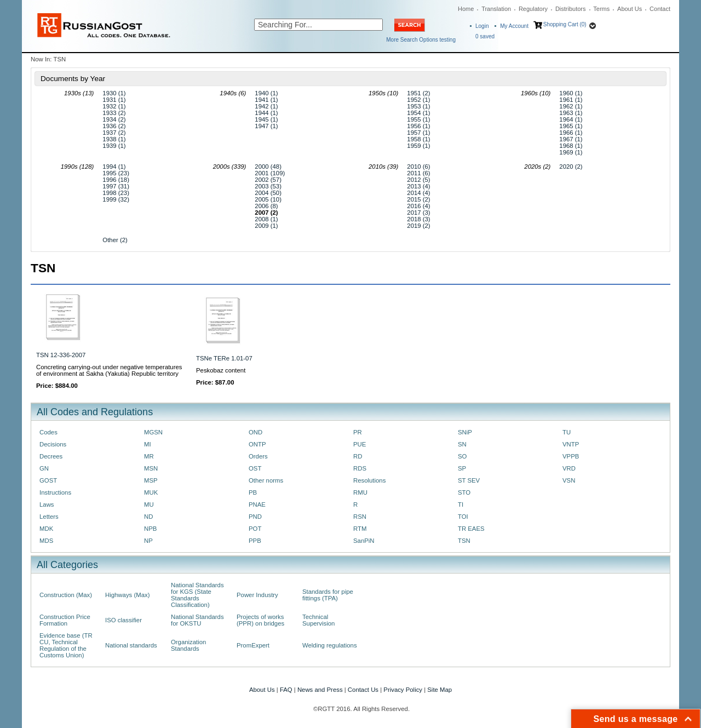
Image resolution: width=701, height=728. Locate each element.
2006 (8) (266, 206)
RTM (360, 529)
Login (482, 26)
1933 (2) (114, 113)
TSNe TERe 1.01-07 (224, 358)
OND (255, 432)
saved (485, 36)
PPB (255, 541)
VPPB (571, 456)
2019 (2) (418, 226)
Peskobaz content (221, 370)
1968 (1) (571, 146)
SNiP (465, 432)
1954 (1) (418, 113)
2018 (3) (418, 219)
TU (567, 432)
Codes (48, 432)
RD (358, 456)
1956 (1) (418, 126)
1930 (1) (114, 93)
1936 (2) (114, 126)
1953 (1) (418, 106)
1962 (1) (571, 106)
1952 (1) (418, 100)
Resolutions (369, 480)
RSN (360, 517)
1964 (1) (571, 119)
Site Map (439, 690)
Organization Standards (188, 645)
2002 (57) (268, 180)
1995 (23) (116, 173)
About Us (630, 9)
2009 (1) (266, 226)
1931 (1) (114, 100)
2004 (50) (268, 193)
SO (462, 456)
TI (461, 505)
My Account (514, 26)
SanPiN (364, 541)
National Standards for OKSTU (197, 620)
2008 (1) (266, 219)
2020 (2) (571, 167)
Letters (49, 517)
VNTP (571, 444)
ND (148, 517)
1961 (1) (571, 100)
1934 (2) (114, 119)
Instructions (55, 492)
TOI (463, 517)
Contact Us (363, 690)
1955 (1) (418, 119)
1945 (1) (266, 119)
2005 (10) (268, 199)
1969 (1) (571, 152)
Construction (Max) (66, 595)
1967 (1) (571, 139)
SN (462, 444)
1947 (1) (266, 126)
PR (358, 432)
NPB (150, 529)
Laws (47, 505)
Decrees (51, 456)
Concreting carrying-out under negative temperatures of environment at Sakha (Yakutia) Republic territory (109, 370)
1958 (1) (418, 139)
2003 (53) (268, 186)
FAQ (286, 690)
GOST (48, 480)
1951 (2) (418, 93)
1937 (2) (114, 133)
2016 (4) (418, 206)
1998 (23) (116, 193)
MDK (46, 529)
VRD (569, 468)
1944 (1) (266, 113)
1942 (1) (266, 106)
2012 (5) (418, 180)
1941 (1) (266, 100)
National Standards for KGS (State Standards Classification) (197, 595)
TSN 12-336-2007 (61, 355)
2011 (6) (418, 173)
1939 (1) (114, 146)
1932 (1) (114, 106)
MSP (151, 480)
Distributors (571, 9)
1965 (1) (571, 126)
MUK (151, 492)
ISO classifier (123, 620)
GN (44, 468)
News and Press (320, 690)
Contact (660, 9)
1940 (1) (266, 93)
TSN (464, 541)
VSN (569, 480)
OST (255, 468)
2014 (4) (418, 193)
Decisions (53, 444)
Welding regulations (330, 645)
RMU (360, 492)
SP (462, 468)
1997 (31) (116, 186)
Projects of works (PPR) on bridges (260, 620)
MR (149, 456)
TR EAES (471, 529)
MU (149, 505)
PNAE (257, 505)
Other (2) (115, 240)
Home (466, 9)
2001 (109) (270, 173)
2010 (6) (418, 167)
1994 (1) (114, 167)
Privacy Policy (403, 690)
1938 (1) (114, 139)
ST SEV (469, 480)
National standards (131, 645)
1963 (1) (571, 113)
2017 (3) (418, 213)
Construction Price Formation (65, 620)
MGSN (153, 432)
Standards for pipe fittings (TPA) (328, 595)
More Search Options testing (421, 40)
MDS (46, 541)
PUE (360, 444)
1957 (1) (418, 133)
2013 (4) (418, 186)
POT (255, 529)
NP (148, 541)
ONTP (257, 444)
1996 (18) (116, 180)
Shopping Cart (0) (565, 24)
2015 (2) (418, 199)
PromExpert (253, 645)
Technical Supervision (318, 620)
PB (253, 492)
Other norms (266, 480)
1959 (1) (418, 146)
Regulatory (533, 9)
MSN (151, 468)
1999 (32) (116, 199)
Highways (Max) (127, 595)
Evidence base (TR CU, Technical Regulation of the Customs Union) (66, 645)
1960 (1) (571, 93)
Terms (601, 9)
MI (148, 444)
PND (255, 517)
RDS (360, 468)
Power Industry (257, 595)
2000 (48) (268, 167)
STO (464, 492)
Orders (258, 456)
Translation (496, 9)
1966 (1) (571, 133)
